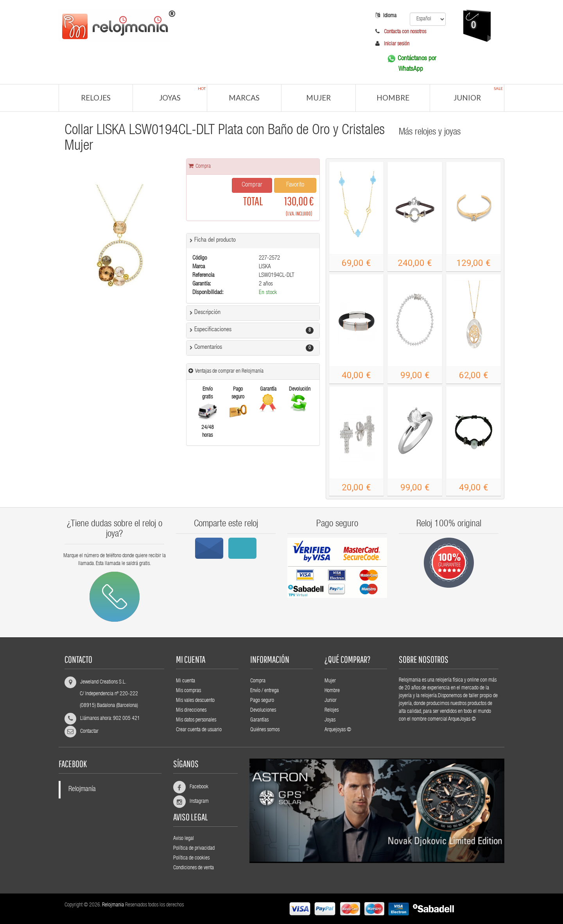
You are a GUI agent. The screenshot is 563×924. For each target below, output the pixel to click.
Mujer (318, 98)
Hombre (393, 98)
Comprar (252, 185)
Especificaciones (213, 330)
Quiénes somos (265, 730)
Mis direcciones (191, 710)
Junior (478, 94)
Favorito (295, 185)
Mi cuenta (186, 681)
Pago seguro (262, 701)
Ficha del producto (215, 240)
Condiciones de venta (194, 868)
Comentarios (208, 348)
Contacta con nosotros (404, 32)
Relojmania (113, 905)
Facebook (196, 787)
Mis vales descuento (195, 701)
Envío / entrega (264, 691)
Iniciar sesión (397, 44)
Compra (258, 681)
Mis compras (188, 691)
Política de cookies (191, 858)
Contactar (89, 732)
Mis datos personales (196, 720)
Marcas (244, 98)
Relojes (96, 98)
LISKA (265, 267)
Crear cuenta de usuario (199, 730)
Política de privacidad (194, 849)
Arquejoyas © (338, 730)
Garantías (259, 720)
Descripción (207, 313)
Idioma (386, 16)
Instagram (196, 802)
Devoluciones (263, 710)
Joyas (182, 94)
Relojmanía (82, 790)
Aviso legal (184, 839)
